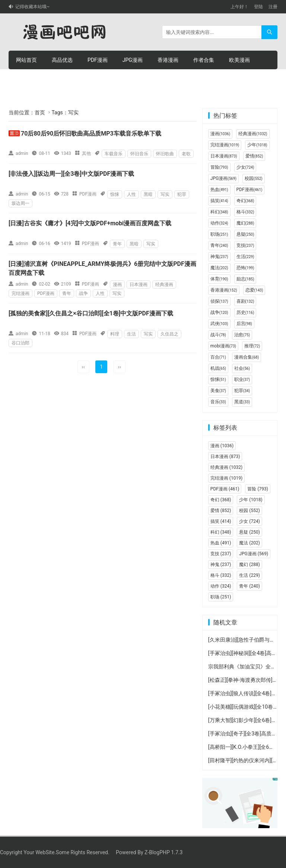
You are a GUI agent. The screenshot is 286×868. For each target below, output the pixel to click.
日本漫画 (139, 284)
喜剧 (245, 301)
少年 (257, 145)
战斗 (218, 335)
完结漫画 (20, 293)
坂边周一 (20, 203)
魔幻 (245, 223)
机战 (218, 368)
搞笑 (219, 201)
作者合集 (204, 60)
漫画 (117, 284)
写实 (165, 194)
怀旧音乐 (139, 154)
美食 (218, 391)
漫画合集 (247, 357)
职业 (242, 379)
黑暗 (148, 194)
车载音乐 (114, 154)
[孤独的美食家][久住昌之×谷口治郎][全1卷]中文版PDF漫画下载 (91, 313)
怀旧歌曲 (165, 154)
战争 (83, 293)
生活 (131, 334)
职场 (219, 234)
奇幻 (245, 201)
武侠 (219, 324)
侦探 (219, 301)
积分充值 (98, 79)
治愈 (242, 335)
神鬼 (219, 257)
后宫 (244, 324)
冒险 (219, 167)
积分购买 (62, 79)
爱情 (254, 156)
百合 (218, 357)
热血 (219, 190)
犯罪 (182, 194)
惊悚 (115, 194)
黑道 (242, 402)
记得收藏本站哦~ (32, 7)
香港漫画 (168, 60)
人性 (131, 194)
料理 (115, 334)
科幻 (219, 212)
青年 (117, 244)
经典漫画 (164, 284)
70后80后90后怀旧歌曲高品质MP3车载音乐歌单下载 (91, 133)
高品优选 (62, 60)
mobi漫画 (223, 346)
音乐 (218, 402)
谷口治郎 (20, 343)
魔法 (219, 268)
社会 (242, 368)
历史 (245, 312)
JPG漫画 (133, 60)
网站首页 (26, 60)
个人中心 (134, 79)
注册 (273, 7)
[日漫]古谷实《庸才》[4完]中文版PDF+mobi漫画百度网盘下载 (90, 223)
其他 (86, 153)
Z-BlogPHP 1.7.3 (163, 852)
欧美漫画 (239, 60)
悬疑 (245, 234)
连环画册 (26, 79)
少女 (245, 167)
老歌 (186, 154)
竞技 (245, 245)
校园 (254, 178)
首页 (40, 112)
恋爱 (254, 290)
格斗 (245, 212)
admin (22, 153)
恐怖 (245, 268)
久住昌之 (169, 334)
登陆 (258, 7)
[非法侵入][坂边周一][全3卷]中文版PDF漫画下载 (71, 174)
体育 (219, 279)
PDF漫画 (98, 60)
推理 (252, 346)
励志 (245, 279)
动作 (219, 223)
